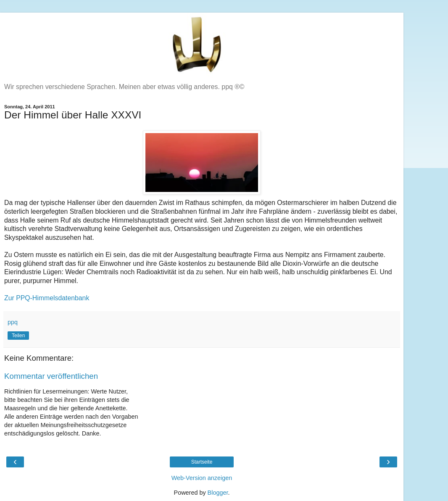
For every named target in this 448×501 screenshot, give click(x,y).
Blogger (218, 493)
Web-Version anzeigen (202, 478)
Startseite (202, 462)
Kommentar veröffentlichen (51, 376)
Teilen (18, 336)
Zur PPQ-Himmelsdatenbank (47, 298)
